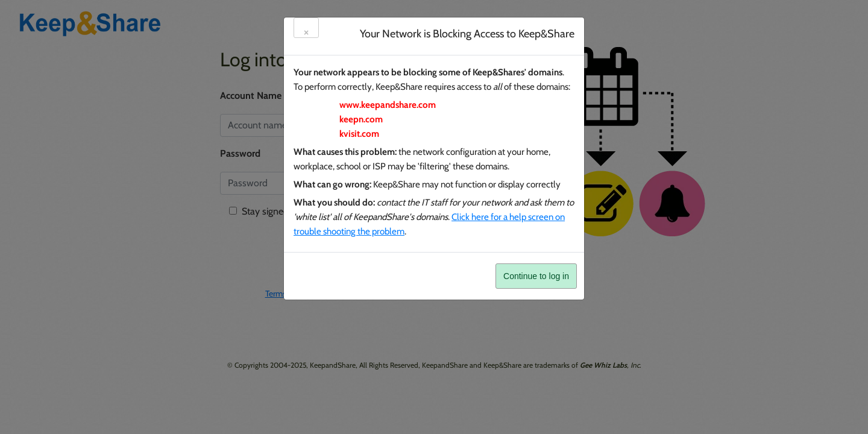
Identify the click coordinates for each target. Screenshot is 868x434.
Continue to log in (536, 276)
